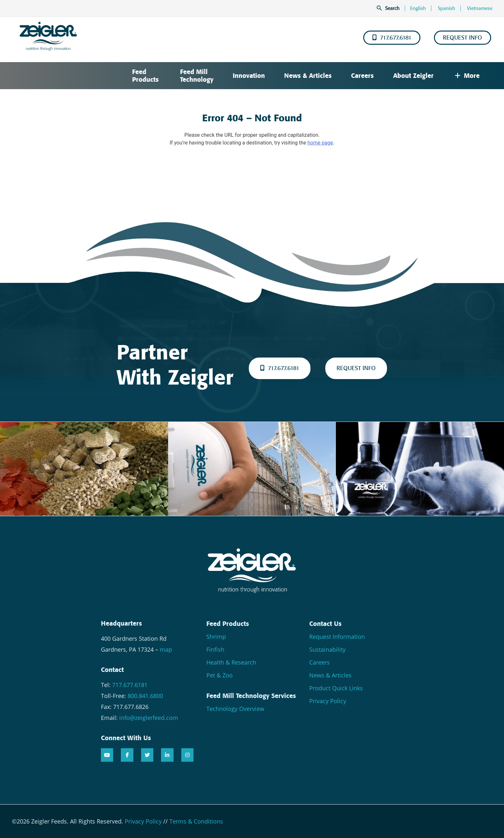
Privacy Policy (328, 701)
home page (320, 143)
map (166, 649)
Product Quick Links (336, 688)
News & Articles (308, 76)
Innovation (249, 76)
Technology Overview (235, 709)
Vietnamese (480, 8)
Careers (362, 76)
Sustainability (327, 649)
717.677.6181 (392, 38)
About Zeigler (413, 76)
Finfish (215, 649)
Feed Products (145, 76)
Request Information (337, 637)
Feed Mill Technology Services (251, 696)
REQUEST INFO (463, 38)
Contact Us (325, 624)
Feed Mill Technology (197, 76)
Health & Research (231, 662)
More (467, 76)
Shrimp (216, 637)
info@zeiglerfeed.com (149, 718)
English (418, 8)
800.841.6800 (145, 696)
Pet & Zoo (220, 675)
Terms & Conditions (196, 821)
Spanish (446, 8)
